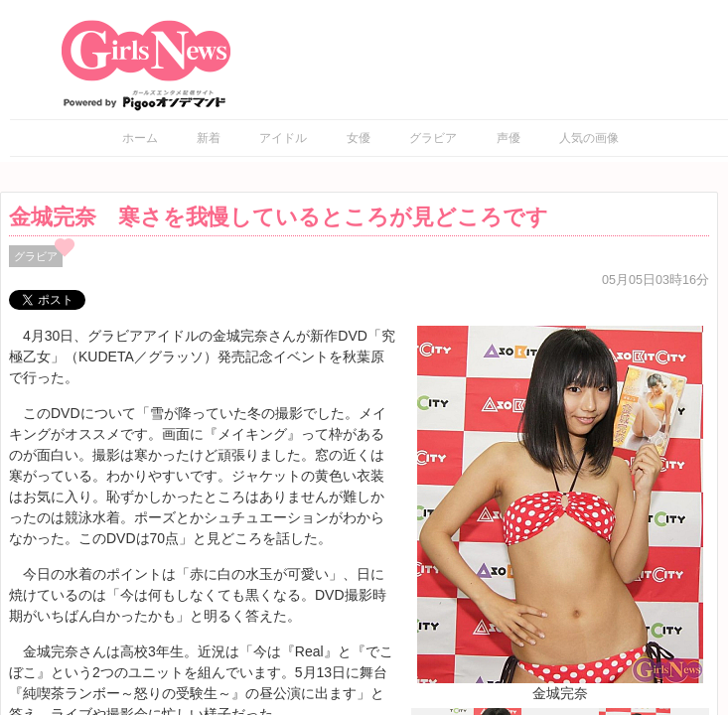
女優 (359, 138)
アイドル (283, 138)
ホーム (140, 138)
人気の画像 (589, 138)
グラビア (433, 138)
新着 (209, 138)
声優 (509, 138)
